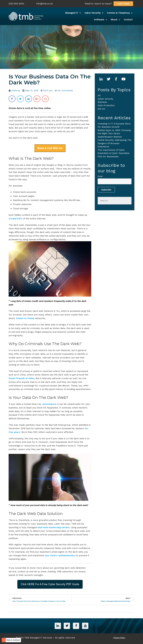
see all (101, 109)
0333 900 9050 (16, 4)
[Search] (115, 201)
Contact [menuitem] (128, 20)
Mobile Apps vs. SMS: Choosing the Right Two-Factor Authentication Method (114, 134)
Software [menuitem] (99, 20)
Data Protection (106, 105)
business (102, 102)
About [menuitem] (114, 20)
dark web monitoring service (53, 527)
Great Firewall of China (21, 378)
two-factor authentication (60, 556)
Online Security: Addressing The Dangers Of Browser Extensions (115, 143)
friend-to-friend (25, 318)
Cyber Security (105, 99)
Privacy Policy (119, 637)
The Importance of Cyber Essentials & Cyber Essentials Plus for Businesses (114, 153)
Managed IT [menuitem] (72, 13)
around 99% (15, 219)
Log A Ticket (123, 4)
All (99, 96)
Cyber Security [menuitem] (93, 13)
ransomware (49, 404)
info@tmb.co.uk (45, 4)
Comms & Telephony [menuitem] (118, 13)
